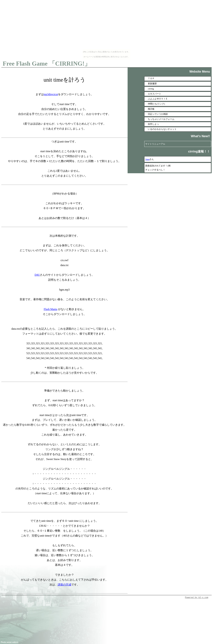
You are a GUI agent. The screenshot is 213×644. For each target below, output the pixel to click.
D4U (37, 275)
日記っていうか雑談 (158, 114)
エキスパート (154, 94)
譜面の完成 (64, 585)
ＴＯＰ (151, 78)
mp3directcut (51, 94)
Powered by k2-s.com (197, 598)
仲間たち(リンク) (156, 104)
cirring (151, 89)
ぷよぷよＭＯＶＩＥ (158, 99)
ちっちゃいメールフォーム (161, 119)
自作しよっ (153, 124)
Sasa (147, 159)
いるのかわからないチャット (162, 129)
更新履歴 (152, 84)
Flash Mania (51, 309)
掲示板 (151, 109)
